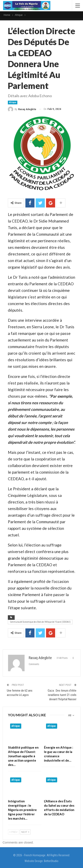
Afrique (13, 102)
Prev (14, 832)
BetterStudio (51, 861)
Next (25, 832)
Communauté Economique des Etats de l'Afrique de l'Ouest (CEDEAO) (40, 622)
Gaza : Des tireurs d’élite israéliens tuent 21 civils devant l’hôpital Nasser (62, 695)
